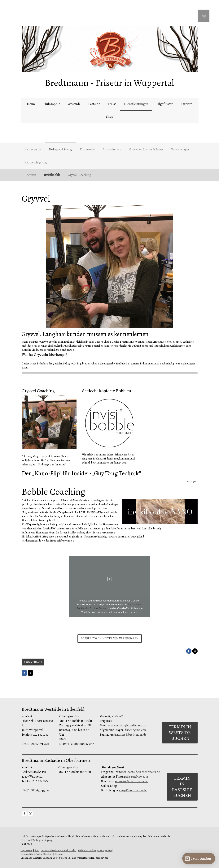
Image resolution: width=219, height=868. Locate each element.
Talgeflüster (164, 104)
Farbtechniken (112, 149)
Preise (112, 104)
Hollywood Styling (61, 149)
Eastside (94, 104)
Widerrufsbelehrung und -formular (59, 850)
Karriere (186, 104)
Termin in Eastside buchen (182, 787)
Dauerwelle (88, 149)
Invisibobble (52, 175)
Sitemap (59, 854)
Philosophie (52, 104)
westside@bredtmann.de (130, 725)
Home (31, 104)
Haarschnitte (33, 149)
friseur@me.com (136, 730)
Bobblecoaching (77, 533)
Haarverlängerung (36, 162)
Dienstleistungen (136, 104)
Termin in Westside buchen (180, 733)
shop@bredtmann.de (133, 790)
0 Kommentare (33, 662)
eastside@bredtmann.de (144, 772)
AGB (37, 850)
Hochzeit (30, 175)
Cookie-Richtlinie (44, 854)
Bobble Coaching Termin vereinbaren (110, 638)
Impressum (27, 850)
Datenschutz (27, 854)
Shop (110, 116)
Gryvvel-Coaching (79, 175)
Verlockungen (180, 149)
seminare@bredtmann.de (130, 735)
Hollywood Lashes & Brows (146, 149)
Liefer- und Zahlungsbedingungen (37, 840)
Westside (74, 104)
